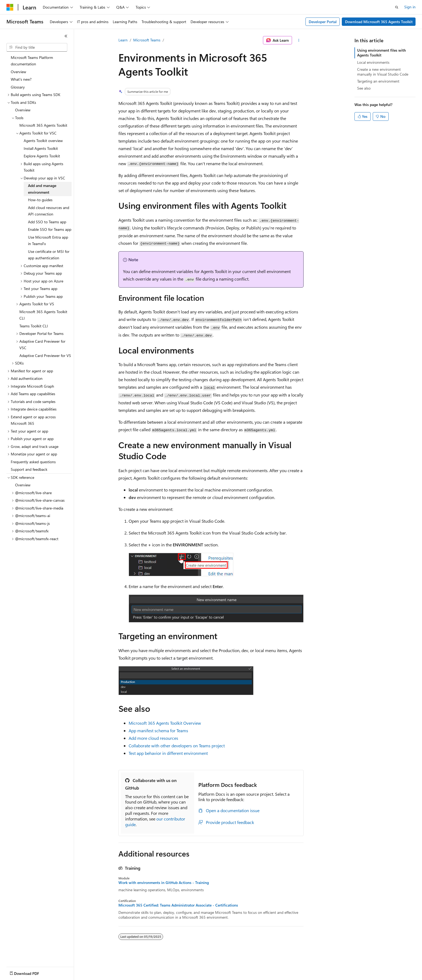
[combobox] (37, 47)
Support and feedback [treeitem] (29, 469)
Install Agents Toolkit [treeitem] (41, 148)
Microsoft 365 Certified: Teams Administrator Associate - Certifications (178, 905)
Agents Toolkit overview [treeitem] (43, 141)
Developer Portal (323, 22)
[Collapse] (66, 36)
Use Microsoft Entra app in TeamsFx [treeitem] (48, 240)
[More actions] (299, 40)
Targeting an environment (378, 81)
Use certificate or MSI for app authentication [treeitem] (49, 255)
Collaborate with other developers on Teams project (177, 746)
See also (364, 88)
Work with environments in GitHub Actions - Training (164, 883)
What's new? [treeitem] (21, 79)
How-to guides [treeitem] (40, 200)
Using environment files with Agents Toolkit (381, 53)
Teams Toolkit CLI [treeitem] (34, 326)
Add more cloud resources (153, 738)
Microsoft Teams (147, 40)
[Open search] (397, 7)
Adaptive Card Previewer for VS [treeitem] (45, 355)
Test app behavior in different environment (168, 753)
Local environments (373, 62)
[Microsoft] (10, 7)
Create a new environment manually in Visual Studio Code (383, 72)
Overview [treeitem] (18, 72)
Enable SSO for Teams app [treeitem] (50, 229)
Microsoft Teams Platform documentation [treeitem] (32, 61)
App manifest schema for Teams (158, 730)
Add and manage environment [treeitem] (42, 189)
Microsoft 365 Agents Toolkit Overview (165, 723)
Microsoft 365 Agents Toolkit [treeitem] (43, 125)
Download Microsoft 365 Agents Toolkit (379, 22)
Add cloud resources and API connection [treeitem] (49, 211)
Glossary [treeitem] (18, 87)
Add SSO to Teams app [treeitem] (47, 222)
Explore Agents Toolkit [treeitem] (42, 156)
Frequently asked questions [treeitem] (33, 462)
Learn (123, 40)
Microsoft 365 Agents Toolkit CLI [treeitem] (43, 315)
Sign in (410, 7)
